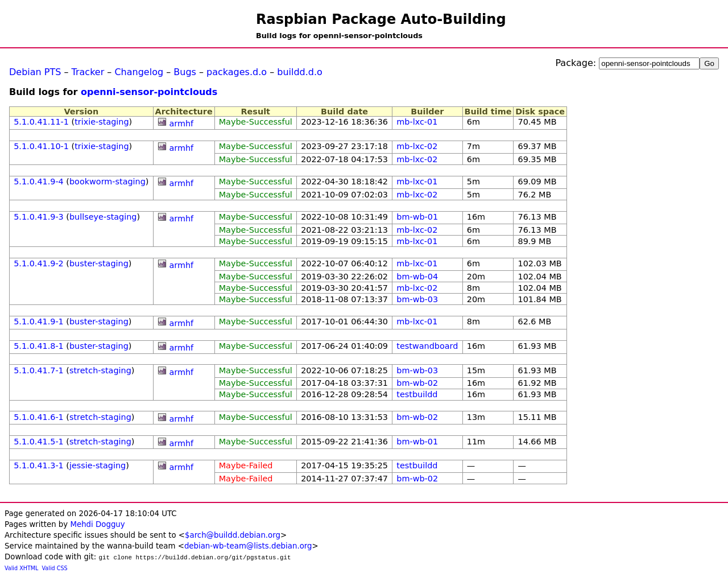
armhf (181, 123)
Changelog (139, 72)
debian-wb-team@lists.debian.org (248, 546)
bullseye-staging (103, 217)
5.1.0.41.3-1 (39, 465)
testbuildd (417, 394)
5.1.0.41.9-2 (39, 263)
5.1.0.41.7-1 (39, 370)
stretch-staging (100, 370)
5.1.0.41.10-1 (41, 146)
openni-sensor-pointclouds (149, 92)
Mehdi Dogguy (97, 524)
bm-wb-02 (417, 383)
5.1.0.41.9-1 (39, 322)
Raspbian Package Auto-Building (381, 19)
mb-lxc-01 (417, 122)
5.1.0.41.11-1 (41, 122)
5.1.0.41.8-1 (39, 346)
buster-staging (99, 263)
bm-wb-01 (417, 217)
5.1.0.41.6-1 (39, 417)
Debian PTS (35, 72)
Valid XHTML (21, 568)
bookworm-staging (107, 182)
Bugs (185, 72)
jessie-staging (98, 465)
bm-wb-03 (417, 299)
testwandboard (427, 346)
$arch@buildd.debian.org (233, 535)
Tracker (88, 72)
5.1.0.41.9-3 (39, 217)
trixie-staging (102, 122)
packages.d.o (237, 72)
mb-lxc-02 (417, 146)
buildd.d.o (300, 72)
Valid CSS (55, 568)
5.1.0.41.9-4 (39, 182)
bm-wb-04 (417, 277)
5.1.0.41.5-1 (39, 442)
